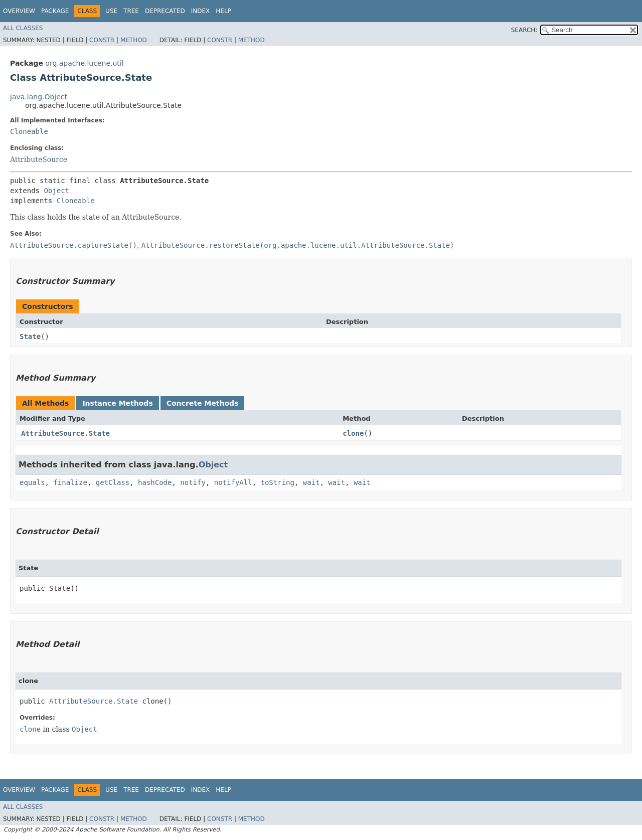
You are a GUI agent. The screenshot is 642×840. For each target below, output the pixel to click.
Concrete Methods (203, 403)
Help (223, 11)
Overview (19, 11)
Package (55, 11)
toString (277, 482)
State (30, 337)
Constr (102, 40)
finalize (70, 482)
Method (134, 40)
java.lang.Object (39, 97)
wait (311, 482)
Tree (131, 11)
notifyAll (233, 482)
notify (193, 482)
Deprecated (165, 11)
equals (32, 482)
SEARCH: (524, 30)
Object (56, 191)
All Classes (23, 28)
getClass (113, 482)
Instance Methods (117, 403)
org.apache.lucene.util (84, 63)
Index (201, 11)
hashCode (155, 482)
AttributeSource (39, 159)
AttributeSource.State (65, 433)
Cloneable (29, 131)
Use (111, 11)
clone (353, 433)
